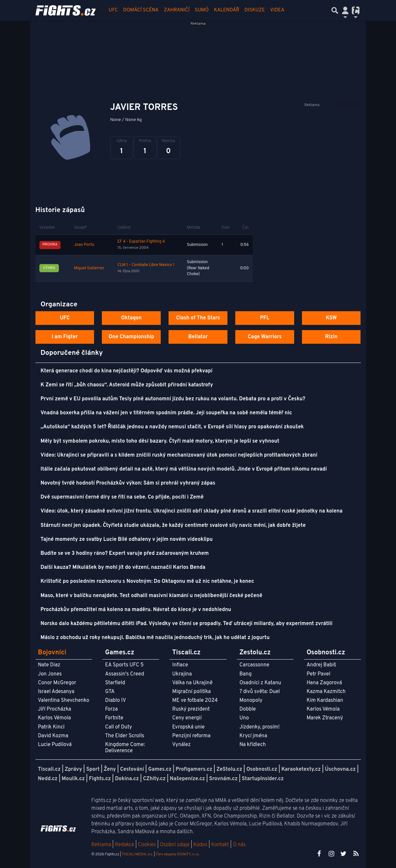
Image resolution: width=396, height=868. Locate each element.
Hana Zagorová (324, 683)
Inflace (180, 665)
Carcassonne (254, 665)
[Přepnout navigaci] (345, 10)
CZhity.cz (154, 779)
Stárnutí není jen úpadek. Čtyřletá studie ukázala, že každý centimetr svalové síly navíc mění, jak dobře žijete (173, 526)
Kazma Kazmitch (326, 692)
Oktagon (131, 318)
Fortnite (114, 718)
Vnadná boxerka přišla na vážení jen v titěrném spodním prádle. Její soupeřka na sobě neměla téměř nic (166, 413)
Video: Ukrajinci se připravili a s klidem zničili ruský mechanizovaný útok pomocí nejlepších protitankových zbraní (179, 455)
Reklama (101, 845)
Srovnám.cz (224, 779)
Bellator (198, 337)
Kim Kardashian (325, 701)
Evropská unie (188, 727)
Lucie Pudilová (55, 745)
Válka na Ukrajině (192, 683)
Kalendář (226, 10)
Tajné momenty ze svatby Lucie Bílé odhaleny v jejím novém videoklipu (127, 540)
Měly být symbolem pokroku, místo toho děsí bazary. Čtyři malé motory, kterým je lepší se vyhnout (160, 441)
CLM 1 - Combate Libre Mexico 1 (146, 265)
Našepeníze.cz (187, 779)
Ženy (110, 769)
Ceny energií (187, 718)
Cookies (147, 845)
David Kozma (53, 736)
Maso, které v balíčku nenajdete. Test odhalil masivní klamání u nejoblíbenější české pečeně (152, 596)
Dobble (248, 709)
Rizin (331, 337)
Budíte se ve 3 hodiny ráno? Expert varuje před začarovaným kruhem (125, 554)
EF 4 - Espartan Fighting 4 (141, 242)
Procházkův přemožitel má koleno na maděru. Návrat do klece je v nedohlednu (136, 610)
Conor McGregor (57, 683)
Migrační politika (191, 692)
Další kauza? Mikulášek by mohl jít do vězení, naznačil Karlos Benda (123, 568)
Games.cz (160, 769)
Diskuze (255, 10)
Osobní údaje (175, 845)
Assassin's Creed (125, 674)
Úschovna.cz (341, 769)
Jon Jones (50, 674)
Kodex (201, 845)
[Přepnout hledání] (335, 10)
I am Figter (65, 337)
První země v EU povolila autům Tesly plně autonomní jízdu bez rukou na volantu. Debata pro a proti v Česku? (173, 399)
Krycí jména (253, 736)
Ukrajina (182, 674)
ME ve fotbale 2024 (195, 701)
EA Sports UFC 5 (124, 665)
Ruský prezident (191, 709)
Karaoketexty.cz (301, 769)
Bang (246, 674)
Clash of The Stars (198, 318)
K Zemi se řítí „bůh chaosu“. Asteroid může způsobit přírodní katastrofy (127, 385)
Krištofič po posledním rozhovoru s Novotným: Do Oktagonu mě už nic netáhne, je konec (147, 581)
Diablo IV (116, 701)
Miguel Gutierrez (89, 268)
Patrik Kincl (51, 727)
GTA (110, 692)
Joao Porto (84, 245)
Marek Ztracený (325, 718)
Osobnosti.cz (262, 769)
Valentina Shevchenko (64, 701)
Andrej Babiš (321, 665)
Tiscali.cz (49, 769)
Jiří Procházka (55, 709)
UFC (113, 10)
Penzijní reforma (191, 736)
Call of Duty (119, 727)
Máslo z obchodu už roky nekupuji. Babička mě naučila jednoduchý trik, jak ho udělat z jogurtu (155, 638)
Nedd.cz (48, 779)
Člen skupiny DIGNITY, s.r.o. (178, 854)
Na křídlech (253, 745)
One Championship (131, 337)
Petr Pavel (318, 674)
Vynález (181, 745)
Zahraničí (177, 10)
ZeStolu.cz (229, 769)
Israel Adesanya (56, 692)
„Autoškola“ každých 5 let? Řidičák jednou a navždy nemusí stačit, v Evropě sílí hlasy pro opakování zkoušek (172, 427)
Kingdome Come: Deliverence (125, 748)
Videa (277, 10)
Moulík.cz (73, 779)
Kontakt (221, 845)
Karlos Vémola (55, 718)
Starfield (115, 683)
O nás (239, 845)
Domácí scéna (141, 10)
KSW (331, 318)
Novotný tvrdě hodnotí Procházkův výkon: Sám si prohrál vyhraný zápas (128, 483)
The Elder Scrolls (125, 736)
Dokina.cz (127, 779)
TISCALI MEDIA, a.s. (137, 854)
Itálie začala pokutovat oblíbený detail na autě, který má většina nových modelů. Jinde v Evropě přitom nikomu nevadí (184, 469)
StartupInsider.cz (263, 779)
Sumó (202, 10)
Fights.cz (100, 779)
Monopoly (251, 701)
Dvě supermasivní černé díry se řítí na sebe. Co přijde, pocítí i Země (122, 497)
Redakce (124, 845)
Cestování (132, 769)
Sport (93, 769)
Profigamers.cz (194, 769)
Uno (244, 718)
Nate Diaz (49, 665)
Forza (111, 709)
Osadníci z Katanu (260, 683)
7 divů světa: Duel (260, 692)
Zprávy (73, 769)
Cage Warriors (265, 337)
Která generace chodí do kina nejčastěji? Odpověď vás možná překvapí (127, 371)
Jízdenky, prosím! (260, 727)
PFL (265, 318)
